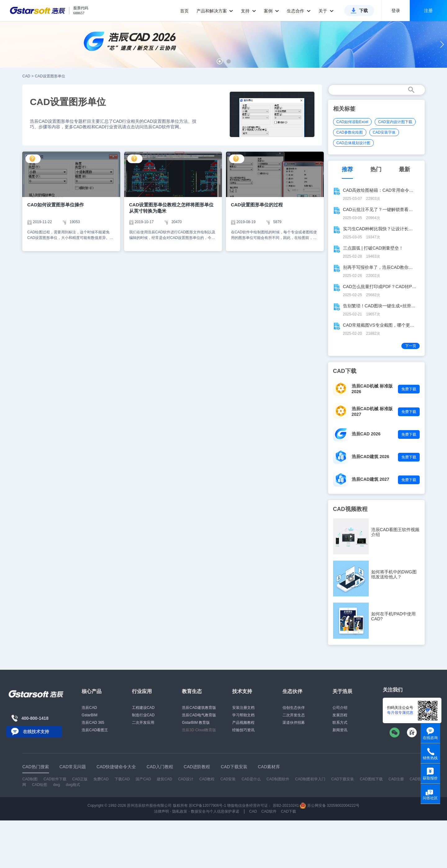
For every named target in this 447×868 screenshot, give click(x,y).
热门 (376, 169)
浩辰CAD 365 (93, 723)
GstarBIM (90, 715)
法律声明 (161, 811)
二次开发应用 (143, 723)
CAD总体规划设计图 (353, 143)
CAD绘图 (40, 785)
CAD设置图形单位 (50, 76)
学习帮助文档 (243, 715)
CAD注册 (396, 779)
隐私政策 (180, 811)
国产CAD (143, 779)
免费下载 (409, 389)
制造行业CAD (143, 715)
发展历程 (340, 715)
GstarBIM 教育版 (196, 723)
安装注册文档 (243, 708)
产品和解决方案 (215, 11)
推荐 (347, 169)
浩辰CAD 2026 (366, 434)
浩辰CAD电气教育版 (199, 715)
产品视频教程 (243, 723)
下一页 (411, 346)
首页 (184, 11)
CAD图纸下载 (371, 779)
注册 (428, 11)
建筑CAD (164, 779)
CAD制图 (30, 779)
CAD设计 (186, 779)
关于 (326, 11)
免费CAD (101, 779)
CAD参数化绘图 (350, 132)
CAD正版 (80, 779)
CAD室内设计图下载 (395, 122)
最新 (404, 169)
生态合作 (299, 11)
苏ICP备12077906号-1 (207, 806)
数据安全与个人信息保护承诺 (215, 811)
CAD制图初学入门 (310, 779)
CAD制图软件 (278, 779)
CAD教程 (207, 779)
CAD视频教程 (350, 509)
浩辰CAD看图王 (95, 730)
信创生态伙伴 (294, 708)
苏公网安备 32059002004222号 (330, 806)
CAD (26, 76)
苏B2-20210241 (286, 806)
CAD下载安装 (343, 779)
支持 (248, 11)
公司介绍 (340, 708)
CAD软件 (269, 811)
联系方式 (340, 723)
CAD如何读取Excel (352, 122)
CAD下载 (289, 811)
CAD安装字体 (384, 132)
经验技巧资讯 (243, 730)
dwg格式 (73, 785)
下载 (363, 11)
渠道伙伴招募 (294, 723)
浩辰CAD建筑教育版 (199, 708)
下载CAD (122, 779)
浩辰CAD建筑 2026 (370, 457)
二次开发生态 (294, 715)
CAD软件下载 (55, 779)
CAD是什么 (251, 779)
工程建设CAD (143, 708)
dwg (56, 785)
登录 (396, 11)
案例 (271, 11)
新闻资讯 (340, 730)
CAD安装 (228, 779)
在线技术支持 (36, 732)
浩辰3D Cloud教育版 (199, 730)
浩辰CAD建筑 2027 (370, 479)
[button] (220, 61)
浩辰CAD (89, 708)
